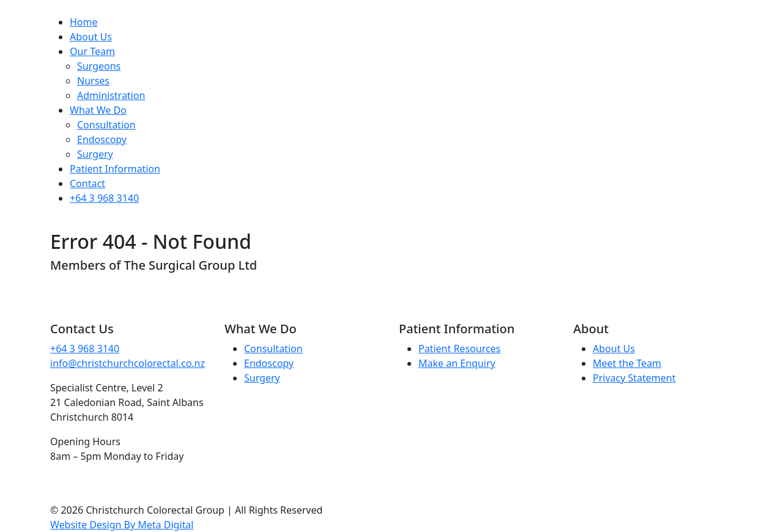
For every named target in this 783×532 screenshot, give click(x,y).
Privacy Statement (634, 378)
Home (84, 22)
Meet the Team (627, 363)
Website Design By (122, 525)
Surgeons (99, 66)
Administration (111, 95)
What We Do (98, 110)
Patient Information (115, 169)
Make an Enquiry (457, 363)
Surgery (95, 154)
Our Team (92, 51)
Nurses (93, 81)
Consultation (106, 125)
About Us (91, 37)
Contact (87, 183)
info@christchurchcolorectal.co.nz (128, 363)
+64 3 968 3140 (104, 198)
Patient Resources (459, 349)
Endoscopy (102, 139)
